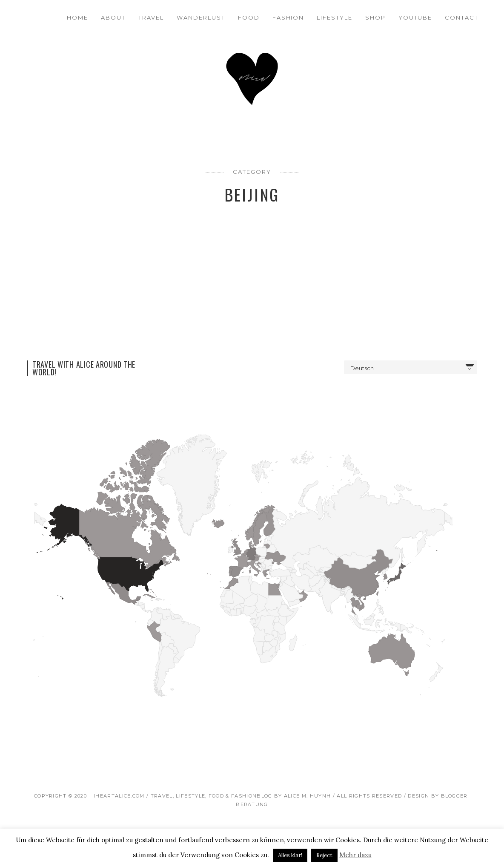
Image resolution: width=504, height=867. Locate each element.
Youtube (415, 17)
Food (249, 17)
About (113, 17)
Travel (151, 17)
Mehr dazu (355, 855)
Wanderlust (201, 17)
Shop (375, 17)
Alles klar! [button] (290, 855)
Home (77, 17)
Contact (462, 17)
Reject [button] (324, 855)
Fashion (288, 17)
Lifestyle (335, 17)
